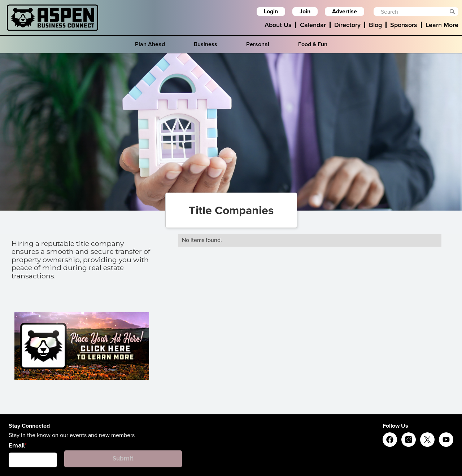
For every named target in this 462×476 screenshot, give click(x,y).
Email (17, 446)
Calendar (313, 25)
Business (206, 44)
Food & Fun (313, 44)
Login (271, 11)
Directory (347, 25)
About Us (278, 25)
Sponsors (404, 25)
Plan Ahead (150, 44)
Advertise (345, 11)
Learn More (442, 25)
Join (305, 11)
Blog (375, 25)
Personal (258, 44)
